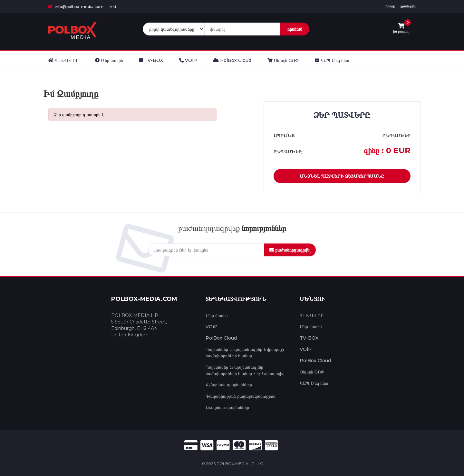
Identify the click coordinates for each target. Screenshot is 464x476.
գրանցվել (408, 6)
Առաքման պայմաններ (227, 407)
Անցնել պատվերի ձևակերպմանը (342, 176)
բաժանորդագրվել (290, 250)
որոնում (295, 29)
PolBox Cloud (221, 338)
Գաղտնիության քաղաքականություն (241, 396)
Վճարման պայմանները (229, 385)
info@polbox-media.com (76, 7)
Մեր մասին (217, 315)
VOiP (212, 327)
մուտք (390, 6)
